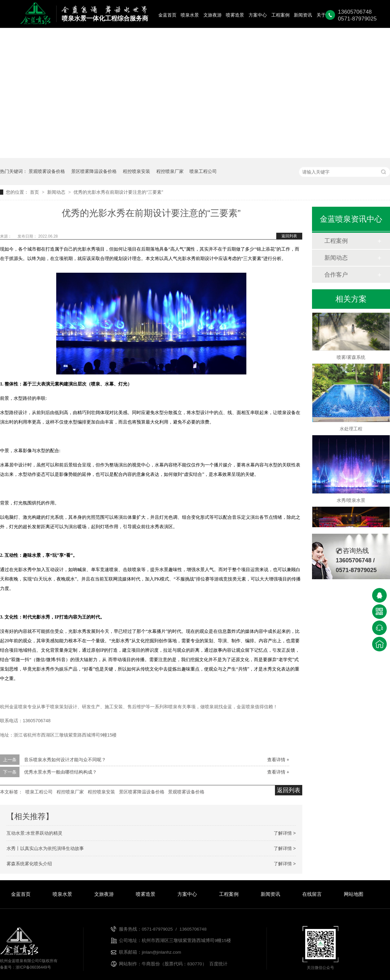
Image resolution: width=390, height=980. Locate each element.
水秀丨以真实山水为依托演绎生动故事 (45, 848)
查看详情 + (278, 760)
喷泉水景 (190, 15)
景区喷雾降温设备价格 (94, 171)
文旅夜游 (213, 15)
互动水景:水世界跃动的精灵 (34, 833)
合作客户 (336, 275)
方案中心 (258, 15)
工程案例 (280, 15)
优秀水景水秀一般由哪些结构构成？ (60, 772)
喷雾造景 (235, 15)
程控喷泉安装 (136, 171)
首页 (35, 192)
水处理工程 (351, 430)
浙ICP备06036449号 (33, 967)
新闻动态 (57, 192)
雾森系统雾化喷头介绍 (29, 864)
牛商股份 (151, 964)
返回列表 (289, 236)
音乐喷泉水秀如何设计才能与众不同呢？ (65, 760)
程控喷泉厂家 (170, 171)
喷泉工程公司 (203, 171)
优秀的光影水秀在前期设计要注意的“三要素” (118, 192)
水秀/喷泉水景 (351, 502)
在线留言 (312, 894)
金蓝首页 (167, 15)
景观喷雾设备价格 (47, 171)
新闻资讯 (303, 15)
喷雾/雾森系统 (351, 359)
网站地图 (354, 894)
